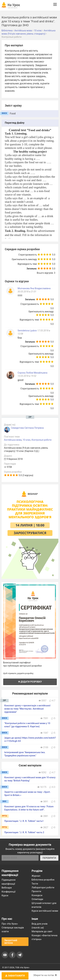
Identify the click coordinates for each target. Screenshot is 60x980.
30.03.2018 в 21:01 (27, 292)
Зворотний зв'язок (11, 942)
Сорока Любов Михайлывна (32, 373)
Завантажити (15, 976)
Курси (5, 895)
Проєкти (36, 891)
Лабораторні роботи (43, 887)
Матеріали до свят (42, 931)
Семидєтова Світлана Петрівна (27, 428)
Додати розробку (30, 682)
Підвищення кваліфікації (9, 882)
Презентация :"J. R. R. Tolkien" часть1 (24, 821)
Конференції (9, 892)
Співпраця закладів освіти (13, 930)
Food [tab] (13, 114)
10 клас (27, 440)
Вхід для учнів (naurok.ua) (40, 926)
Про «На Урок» (10, 924)
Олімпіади (37, 899)
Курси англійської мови (45, 911)
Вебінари (7, 888)
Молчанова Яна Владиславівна (34, 288)
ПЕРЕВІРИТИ (49, 858)
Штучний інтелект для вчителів (44, 905)
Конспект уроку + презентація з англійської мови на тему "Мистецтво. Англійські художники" (27, 709)
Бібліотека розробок (43, 880)
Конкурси (37, 895)
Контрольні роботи (41, 440)
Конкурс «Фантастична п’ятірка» (45, 937)
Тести (35, 884)
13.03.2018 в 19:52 (27, 376)
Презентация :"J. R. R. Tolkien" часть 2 (24, 832)
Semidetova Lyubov (28, 331)
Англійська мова (13, 440)
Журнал (36, 876)
